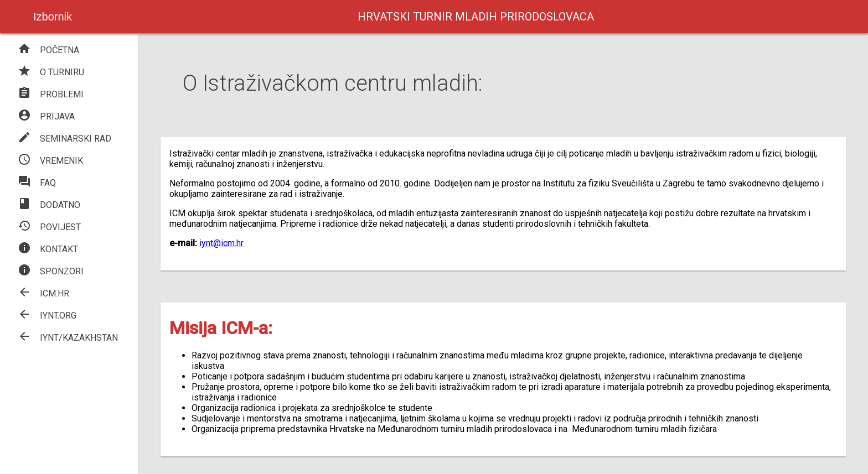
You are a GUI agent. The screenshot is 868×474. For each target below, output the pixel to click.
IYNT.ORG (47, 316)
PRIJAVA (46, 116)
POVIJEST (49, 227)
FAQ (37, 183)
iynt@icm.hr (221, 243)
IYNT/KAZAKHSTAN (68, 338)
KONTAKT (48, 249)
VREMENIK (50, 161)
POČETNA (48, 50)
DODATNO (49, 205)
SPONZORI (51, 271)
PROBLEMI (51, 94)
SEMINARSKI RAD (64, 139)
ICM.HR (43, 293)
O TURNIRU (51, 72)
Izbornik (53, 17)
